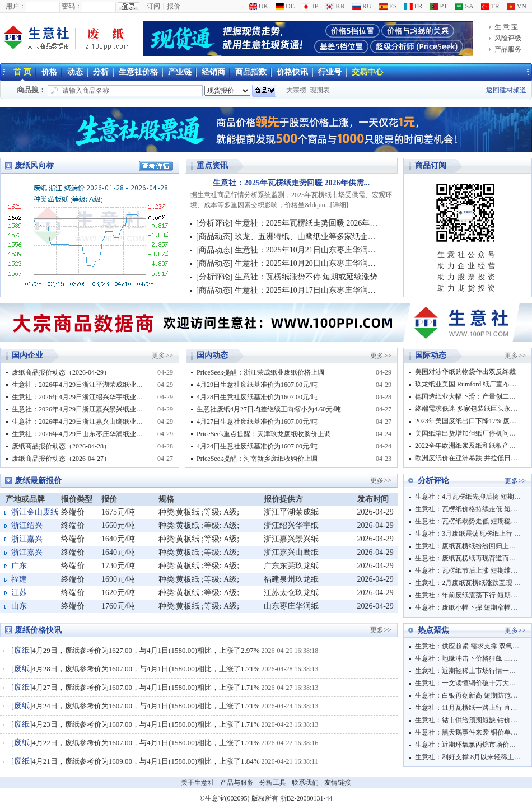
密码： (72, 6)
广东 (19, 566)
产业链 (180, 72)
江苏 (19, 593)
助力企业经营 (468, 266)
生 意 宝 (506, 27)
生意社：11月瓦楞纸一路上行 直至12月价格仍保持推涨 (468, 708)
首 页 (22, 72)
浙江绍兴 (27, 525)
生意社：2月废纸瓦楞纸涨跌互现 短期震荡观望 (468, 583)
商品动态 (214, 237)
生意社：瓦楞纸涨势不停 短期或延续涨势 (306, 277)
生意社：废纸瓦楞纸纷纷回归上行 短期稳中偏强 (468, 546)
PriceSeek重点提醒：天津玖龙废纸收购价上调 (264, 434)
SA (464, 6)
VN (517, 6)
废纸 (22, 650)
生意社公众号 (468, 254)
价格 (49, 72)
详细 (339, 205)
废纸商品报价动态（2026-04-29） (61, 372)
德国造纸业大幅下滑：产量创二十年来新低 (468, 396)
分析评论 (214, 223)
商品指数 (251, 72)
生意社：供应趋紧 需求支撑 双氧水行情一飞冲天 (468, 646)
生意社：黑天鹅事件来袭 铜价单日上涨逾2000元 (468, 732)
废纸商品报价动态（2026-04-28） (61, 446)
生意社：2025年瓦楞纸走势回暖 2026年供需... (291, 183)
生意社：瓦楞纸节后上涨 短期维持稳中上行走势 (468, 570)
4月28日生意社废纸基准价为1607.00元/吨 (257, 397)
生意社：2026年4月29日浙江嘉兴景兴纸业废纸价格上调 (79, 409)
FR (414, 6)
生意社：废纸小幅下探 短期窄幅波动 (468, 607)
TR (490, 6)
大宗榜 (296, 90)
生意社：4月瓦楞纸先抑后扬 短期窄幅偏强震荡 (468, 497)
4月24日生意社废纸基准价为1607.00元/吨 (257, 446)
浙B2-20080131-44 (306, 798)
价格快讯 (292, 72)
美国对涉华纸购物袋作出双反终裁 (465, 372)
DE (285, 6)
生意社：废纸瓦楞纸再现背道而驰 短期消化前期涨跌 (468, 558)
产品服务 (508, 49)
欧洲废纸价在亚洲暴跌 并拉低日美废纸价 (468, 458)
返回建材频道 (506, 90)
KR (335, 6)
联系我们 (305, 783)
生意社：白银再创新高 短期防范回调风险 (468, 695)
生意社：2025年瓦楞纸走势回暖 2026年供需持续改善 (326, 223)
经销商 (213, 72)
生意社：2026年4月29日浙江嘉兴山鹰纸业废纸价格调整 (79, 422)
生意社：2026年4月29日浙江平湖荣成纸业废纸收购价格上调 (79, 385)
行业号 (330, 72)
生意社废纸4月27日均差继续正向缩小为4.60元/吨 (269, 409)
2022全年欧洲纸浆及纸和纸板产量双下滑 (468, 446)
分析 (101, 72)
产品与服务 (237, 783)
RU (362, 6)
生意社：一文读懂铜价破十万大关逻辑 (468, 683)
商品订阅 (431, 165)
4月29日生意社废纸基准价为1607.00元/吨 (257, 385)
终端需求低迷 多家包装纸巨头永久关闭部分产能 (468, 409)
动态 (75, 72)
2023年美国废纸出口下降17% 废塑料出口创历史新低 (468, 421)
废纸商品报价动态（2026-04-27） (61, 459)
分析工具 (273, 783)
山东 (19, 606)
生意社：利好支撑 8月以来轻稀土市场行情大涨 (468, 757)
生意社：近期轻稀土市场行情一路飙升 (468, 671)
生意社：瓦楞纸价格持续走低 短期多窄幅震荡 (468, 509)
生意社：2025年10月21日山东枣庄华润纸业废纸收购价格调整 (340, 250)
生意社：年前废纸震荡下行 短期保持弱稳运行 (468, 595)
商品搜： (31, 90)
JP (310, 6)
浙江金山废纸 (35, 512)
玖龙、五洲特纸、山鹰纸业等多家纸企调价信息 (317, 237)
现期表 (320, 90)
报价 (174, 6)
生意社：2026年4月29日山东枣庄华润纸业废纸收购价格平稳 (79, 434)
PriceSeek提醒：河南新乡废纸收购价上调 (257, 459)
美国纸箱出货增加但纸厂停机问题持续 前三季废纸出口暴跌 (468, 433)
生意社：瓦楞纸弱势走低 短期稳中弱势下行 (468, 521)
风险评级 (508, 38)
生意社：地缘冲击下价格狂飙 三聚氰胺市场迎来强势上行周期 (468, 658)
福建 (19, 579)
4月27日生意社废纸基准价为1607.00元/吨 (257, 422)
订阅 (153, 6)
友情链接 (338, 783)
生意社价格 (138, 72)
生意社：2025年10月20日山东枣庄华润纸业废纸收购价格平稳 (340, 263)
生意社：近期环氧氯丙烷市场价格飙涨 (468, 745)
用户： (16, 6)
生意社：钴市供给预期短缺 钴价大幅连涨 (468, 720)
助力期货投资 (468, 288)
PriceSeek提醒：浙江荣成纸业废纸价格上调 (260, 372)
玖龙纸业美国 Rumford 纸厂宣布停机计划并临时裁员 (468, 384)
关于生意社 (198, 783)
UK (258, 6)
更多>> (162, 356)
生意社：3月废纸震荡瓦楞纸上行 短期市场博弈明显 (468, 534)
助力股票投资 (468, 277)
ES (388, 6)
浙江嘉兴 (27, 539)
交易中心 (367, 72)
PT (438, 6)
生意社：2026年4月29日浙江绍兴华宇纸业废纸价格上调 (79, 397)
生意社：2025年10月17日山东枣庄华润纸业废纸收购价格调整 (340, 290)
